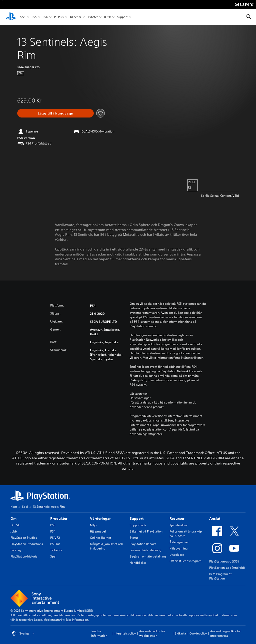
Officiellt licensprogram (185, 561)
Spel (23, 17)
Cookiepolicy (198, 633)
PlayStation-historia (24, 556)
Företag (16, 550)
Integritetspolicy (125, 633)
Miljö (93, 525)
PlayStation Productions (27, 544)
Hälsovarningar (140, 398)
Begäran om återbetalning (148, 556)
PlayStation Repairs (143, 544)
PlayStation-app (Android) (227, 568)
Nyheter (93, 17)
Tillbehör (75, 17)
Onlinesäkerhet (100, 538)
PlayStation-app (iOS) (224, 561)
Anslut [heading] (215, 518)
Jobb (14, 531)
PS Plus (59, 17)
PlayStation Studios (24, 538)
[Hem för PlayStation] (11, 17)
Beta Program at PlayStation (220, 576)
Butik (107, 17)
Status (134, 538)
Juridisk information (99, 633)
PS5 (34, 17)
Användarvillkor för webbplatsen (152, 633)
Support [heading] (137, 518)
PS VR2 (55, 538)
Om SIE (15, 525)
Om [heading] (13, 518)
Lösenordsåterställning (145, 550)
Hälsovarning (178, 548)
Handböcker (138, 563)
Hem (14, 507)
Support (122, 17)
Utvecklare (177, 555)
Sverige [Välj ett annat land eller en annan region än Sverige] (23, 633)
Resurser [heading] (177, 518)
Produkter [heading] (59, 518)
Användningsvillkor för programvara (225, 633)
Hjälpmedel (98, 531)
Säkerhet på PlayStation (146, 531)
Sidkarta (180, 633)
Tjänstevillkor (179, 525)
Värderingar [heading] (100, 518)
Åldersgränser (179, 542)
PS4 (45, 17)
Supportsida (138, 525)
